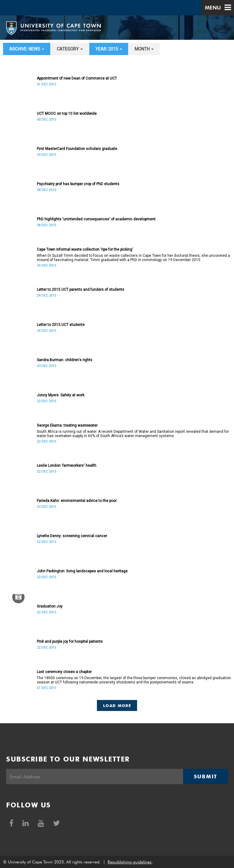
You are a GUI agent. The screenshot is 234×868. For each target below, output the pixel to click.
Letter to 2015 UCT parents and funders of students (81, 290)
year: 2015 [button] (109, 49)
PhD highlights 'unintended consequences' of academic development (96, 219)
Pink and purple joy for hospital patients (70, 642)
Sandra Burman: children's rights (65, 360)
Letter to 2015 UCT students (61, 325)
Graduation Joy (50, 606)
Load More (117, 705)
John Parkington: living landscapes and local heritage (82, 571)
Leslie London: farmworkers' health (67, 466)
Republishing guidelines (130, 862)
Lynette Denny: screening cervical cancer (72, 536)
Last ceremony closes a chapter (64, 672)
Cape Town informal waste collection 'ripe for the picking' (85, 249)
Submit (205, 776)
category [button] (70, 49)
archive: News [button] (27, 49)
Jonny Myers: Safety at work (61, 395)
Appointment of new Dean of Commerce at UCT (77, 78)
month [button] (144, 49)
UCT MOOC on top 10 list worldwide (67, 114)
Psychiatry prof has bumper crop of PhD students (78, 184)
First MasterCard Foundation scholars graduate (77, 149)
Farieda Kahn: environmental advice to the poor (77, 501)
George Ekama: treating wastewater (67, 425)
